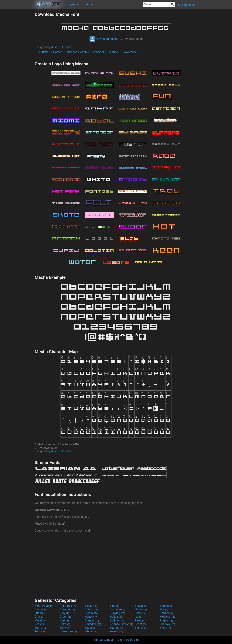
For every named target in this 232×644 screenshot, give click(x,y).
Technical (98, 52)
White (90, 631)
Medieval (168, 617)
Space (90, 628)
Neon (65, 620)
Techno (113, 52)
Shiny (65, 628)
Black (91, 606)
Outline (117, 620)
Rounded (93, 624)
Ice (138, 617)
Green (66, 617)
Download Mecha (104, 39)
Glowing (117, 613)
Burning (166, 606)
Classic (91, 609)
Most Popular (43, 606)
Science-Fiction (77, 52)
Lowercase (130, 52)
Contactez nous (103, 640)
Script (140, 624)
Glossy (92, 613)
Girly (64, 613)
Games (58, 52)
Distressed (119, 609)
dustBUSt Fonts (61, 47)
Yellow (116, 631)
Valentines (68, 631)
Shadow (167, 624)
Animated (68, 606)
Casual (41, 609)
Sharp (40, 628)
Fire (164, 609)
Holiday (116, 617)
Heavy (91, 617)
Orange (92, 620)
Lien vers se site (128, 640)
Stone (165, 628)
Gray (39, 617)
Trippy (40, 631)
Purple (166, 620)
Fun (40, 613)
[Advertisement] (17, 66)
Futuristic (43, 52)
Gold (140, 613)
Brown (141, 606)
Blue (115, 606)
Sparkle (116, 628)
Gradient (167, 613)
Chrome (67, 609)
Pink (140, 620)
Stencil (141, 628)
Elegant (142, 609)
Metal (40, 620)
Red (40, 624)
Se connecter (186, 5)
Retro (65, 624)
